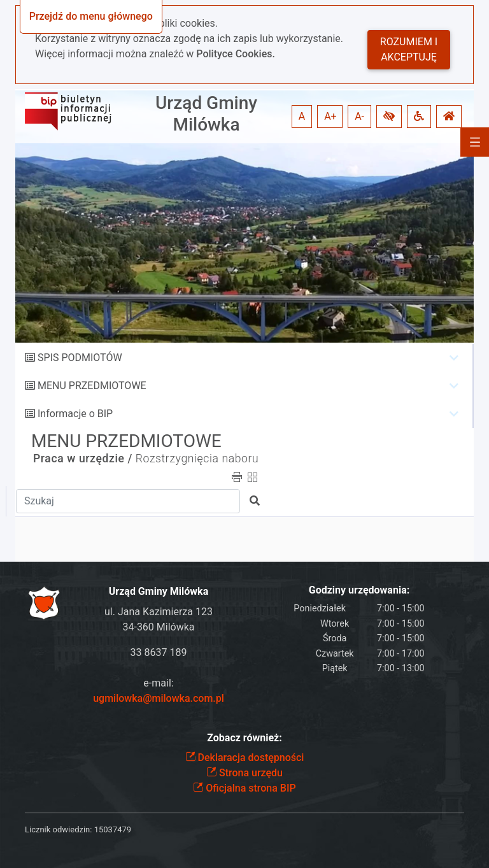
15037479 (113, 829)
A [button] (302, 116)
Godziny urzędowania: (359, 590)
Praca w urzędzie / (83, 459)
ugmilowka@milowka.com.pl (159, 698)
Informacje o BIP (75, 414)
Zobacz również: (244, 738)
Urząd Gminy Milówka (206, 114)
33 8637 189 (159, 652)
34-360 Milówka (158, 627)
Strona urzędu (244, 773)
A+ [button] (330, 116)
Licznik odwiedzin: (58, 829)
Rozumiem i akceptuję (409, 49)
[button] (389, 117)
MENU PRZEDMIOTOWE (92, 386)
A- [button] (359, 116)
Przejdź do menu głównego (91, 16)
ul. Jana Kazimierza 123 (159, 612)
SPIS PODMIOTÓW (80, 358)
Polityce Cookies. (236, 54)
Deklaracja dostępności (245, 758)
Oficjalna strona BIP (244, 788)
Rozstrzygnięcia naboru (197, 459)
